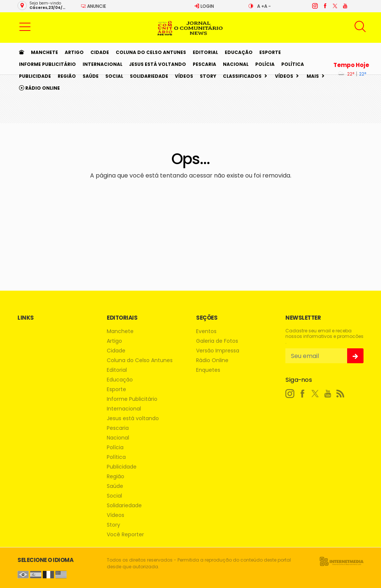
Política (293, 64)
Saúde (91, 76)
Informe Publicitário (47, 64)
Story (208, 76)
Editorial (205, 52)
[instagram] (315, 6)
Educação (239, 52)
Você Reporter (125, 535)
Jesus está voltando (158, 64)
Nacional (236, 64)
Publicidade (35, 76)
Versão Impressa (218, 351)
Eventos (206, 331)
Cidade (100, 52)
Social (114, 76)
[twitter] (335, 6)
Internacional (103, 64)
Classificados (242, 76)
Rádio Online (39, 88)
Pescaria (204, 64)
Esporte (270, 52)
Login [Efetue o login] (204, 6)
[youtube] (345, 6)
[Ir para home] (22, 52)
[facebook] (325, 6)
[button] (25, 26)
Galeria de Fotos (217, 341)
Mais (313, 76)
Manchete (44, 52)
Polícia (265, 64)
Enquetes (208, 370)
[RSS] (340, 394)
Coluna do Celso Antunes (151, 52)
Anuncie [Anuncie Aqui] (93, 6)
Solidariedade (149, 76)
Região (67, 76)
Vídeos (184, 76)
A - (268, 6)
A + (261, 6)
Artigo (74, 52)
